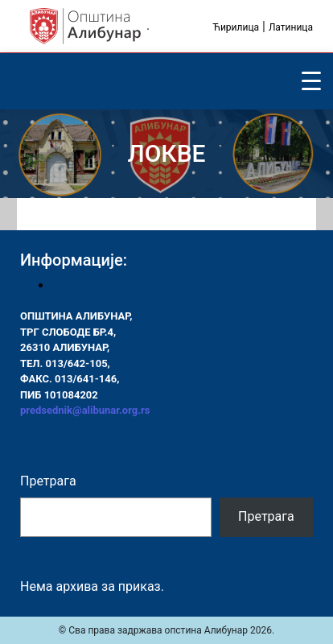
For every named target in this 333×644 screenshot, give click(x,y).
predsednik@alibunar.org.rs (85, 410)
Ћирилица (236, 27)
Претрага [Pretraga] (266, 516)
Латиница (291, 27)
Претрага (48, 481)
